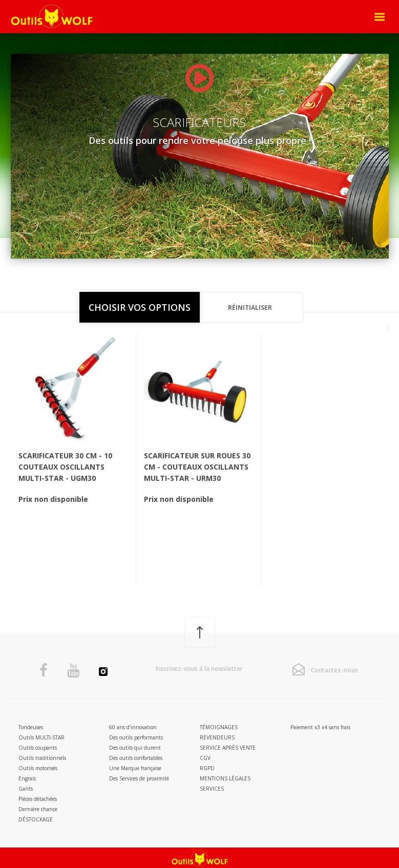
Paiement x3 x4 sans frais (320, 727)
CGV (205, 758)
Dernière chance (38, 809)
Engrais (27, 778)
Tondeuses (31, 727)
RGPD (207, 768)
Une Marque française (135, 768)
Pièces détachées (38, 799)
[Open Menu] (380, 17)
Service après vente (228, 748)
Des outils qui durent (135, 748)
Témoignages (219, 727)
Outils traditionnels (42, 758)
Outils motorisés (38, 768)
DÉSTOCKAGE (36, 819)
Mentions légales (225, 778)
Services (212, 789)
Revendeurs (217, 737)
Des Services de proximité (139, 778)
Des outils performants (136, 737)
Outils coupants (38, 748)
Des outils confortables (136, 758)
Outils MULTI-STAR (41, 737)
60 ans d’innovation (133, 727)
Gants (26, 789)
